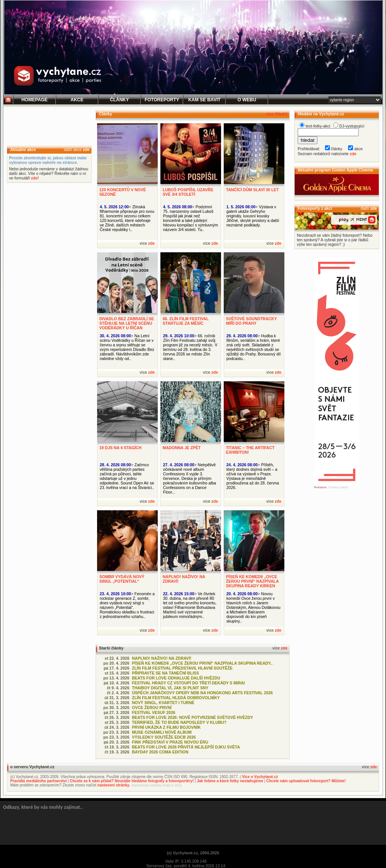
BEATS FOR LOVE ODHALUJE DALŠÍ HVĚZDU (176, 678)
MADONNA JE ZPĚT (182, 448)
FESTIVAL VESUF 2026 (154, 712)
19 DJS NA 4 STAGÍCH (120, 448)
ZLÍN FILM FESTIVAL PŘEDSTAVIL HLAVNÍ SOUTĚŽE (182, 668)
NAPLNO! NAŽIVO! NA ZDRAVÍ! (162, 658)
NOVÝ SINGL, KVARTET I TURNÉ (163, 703)
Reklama (320, 487)
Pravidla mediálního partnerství (38, 781)
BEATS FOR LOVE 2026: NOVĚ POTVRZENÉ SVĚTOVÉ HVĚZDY (192, 717)
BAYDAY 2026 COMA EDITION (160, 752)
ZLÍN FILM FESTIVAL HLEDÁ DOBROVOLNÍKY (176, 698)
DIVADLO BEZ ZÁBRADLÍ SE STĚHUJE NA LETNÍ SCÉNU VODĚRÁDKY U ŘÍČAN (127, 323)
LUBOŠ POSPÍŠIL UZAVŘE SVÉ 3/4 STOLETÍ (188, 192)
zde (86, 149)
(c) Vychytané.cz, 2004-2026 (193, 853)
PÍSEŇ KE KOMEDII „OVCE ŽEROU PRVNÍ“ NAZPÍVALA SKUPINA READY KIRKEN (252, 581)
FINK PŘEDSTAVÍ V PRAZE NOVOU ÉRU (170, 742)
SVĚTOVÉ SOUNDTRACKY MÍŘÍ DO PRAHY (251, 321)
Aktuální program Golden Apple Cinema (335, 170)
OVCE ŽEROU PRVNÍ (152, 708)
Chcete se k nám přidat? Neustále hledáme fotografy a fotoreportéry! (132, 781)
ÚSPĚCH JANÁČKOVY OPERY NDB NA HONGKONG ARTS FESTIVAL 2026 (202, 693)
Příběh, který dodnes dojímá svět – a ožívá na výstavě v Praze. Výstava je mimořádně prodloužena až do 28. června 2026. (253, 476)
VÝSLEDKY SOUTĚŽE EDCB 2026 (164, 737)
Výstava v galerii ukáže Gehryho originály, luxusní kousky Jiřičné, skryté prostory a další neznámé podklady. (253, 216)
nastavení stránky (114, 785)
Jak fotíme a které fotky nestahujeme (230, 781)
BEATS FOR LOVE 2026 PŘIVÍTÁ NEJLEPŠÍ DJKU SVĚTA (186, 747)
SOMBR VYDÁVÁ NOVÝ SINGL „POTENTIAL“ (122, 579)
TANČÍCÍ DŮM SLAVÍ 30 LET (252, 190)
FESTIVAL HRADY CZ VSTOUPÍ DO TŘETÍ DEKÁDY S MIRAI (188, 683)
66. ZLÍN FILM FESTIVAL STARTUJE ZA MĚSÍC (186, 321)
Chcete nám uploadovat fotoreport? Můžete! (306, 781)
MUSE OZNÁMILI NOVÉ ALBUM (162, 732)
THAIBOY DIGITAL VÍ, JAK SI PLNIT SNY (170, 688)
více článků (277, 114)
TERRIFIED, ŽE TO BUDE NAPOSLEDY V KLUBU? (179, 722)
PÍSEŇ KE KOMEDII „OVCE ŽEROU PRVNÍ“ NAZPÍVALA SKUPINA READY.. (202, 663)
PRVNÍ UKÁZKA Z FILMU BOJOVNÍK (166, 727)
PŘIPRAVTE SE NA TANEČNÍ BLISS (166, 673)
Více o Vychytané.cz (260, 777)
